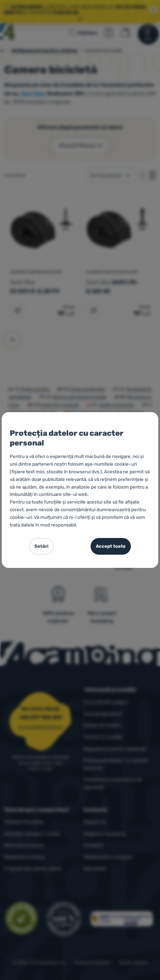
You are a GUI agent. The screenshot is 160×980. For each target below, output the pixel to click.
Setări (41, 546)
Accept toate (111, 546)
